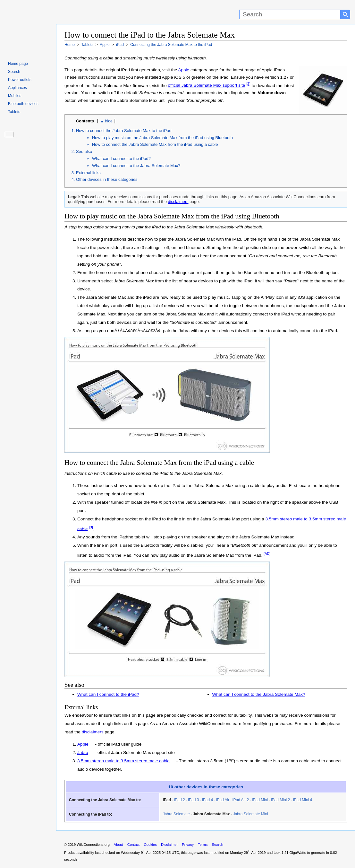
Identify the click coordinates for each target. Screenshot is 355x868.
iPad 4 (207, 800)
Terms (203, 845)
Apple (184, 70)
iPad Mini (260, 800)
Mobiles (15, 96)
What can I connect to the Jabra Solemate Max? (136, 166)
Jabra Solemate (176, 814)
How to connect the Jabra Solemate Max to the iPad (124, 131)
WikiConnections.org (93, 845)
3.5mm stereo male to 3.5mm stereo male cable (123, 761)
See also (84, 151)
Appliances (17, 88)
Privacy (188, 845)
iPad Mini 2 (280, 800)
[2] (248, 84)
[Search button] (345, 14)
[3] (91, 527)
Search (14, 72)
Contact (134, 845)
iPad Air (223, 800)
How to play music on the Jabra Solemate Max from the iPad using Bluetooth (162, 138)
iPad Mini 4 (303, 800)
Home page (18, 64)
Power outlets (20, 80)
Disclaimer (169, 845)
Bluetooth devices (23, 104)
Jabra (83, 753)
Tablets (14, 112)
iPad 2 (180, 800)
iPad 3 (193, 800)
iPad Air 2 (241, 800)
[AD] (267, 554)
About (118, 845)
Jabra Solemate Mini (250, 814)
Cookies (150, 845)
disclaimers (178, 202)
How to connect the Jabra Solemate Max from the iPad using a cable (155, 144)
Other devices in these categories (107, 179)
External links (88, 173)
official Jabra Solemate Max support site (207, 85)
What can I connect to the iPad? (121, 159)
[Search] (290, 14)
